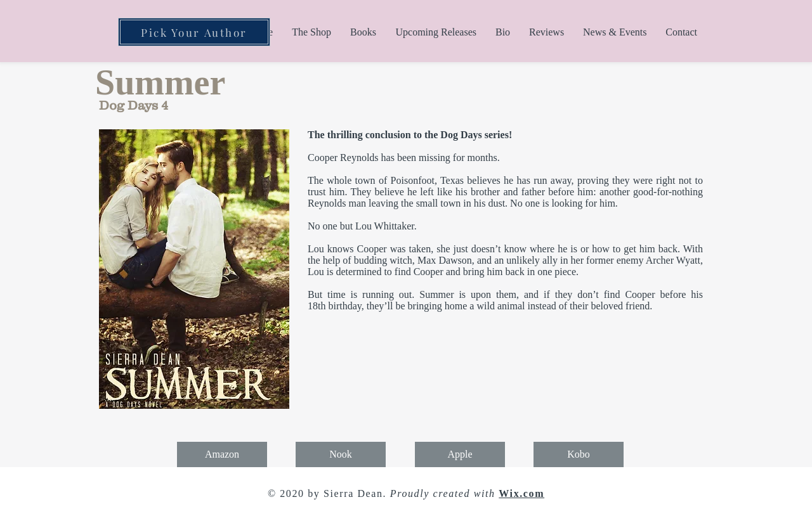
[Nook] (341, 454)
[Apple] (460, 454)
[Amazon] (222, 454)
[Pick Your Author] (194, 32)
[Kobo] (579, 454)
